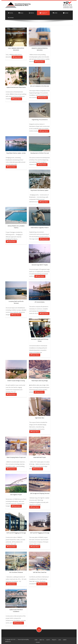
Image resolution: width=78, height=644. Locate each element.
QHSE (55, 13)
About (21, 13)
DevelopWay (26, 639)
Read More (17, 57)
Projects (43, 13)
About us (42, 640)
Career (66, 13)
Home (10, 13)
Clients (31, 13)
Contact (11, 18)
